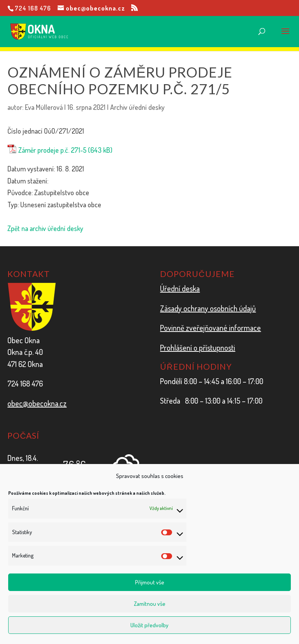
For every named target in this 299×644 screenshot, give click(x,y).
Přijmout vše (150, 582)
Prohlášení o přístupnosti (198, 348)
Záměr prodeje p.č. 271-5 (52, 150)
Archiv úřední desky (137, 107)
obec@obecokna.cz (37, 403)
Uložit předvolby (149, 625)
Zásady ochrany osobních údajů (208, 308)
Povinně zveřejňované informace (210, 328)
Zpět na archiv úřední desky (45, 228)
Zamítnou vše (150, 604)
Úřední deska (180, 288)
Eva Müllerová (44, 107)
